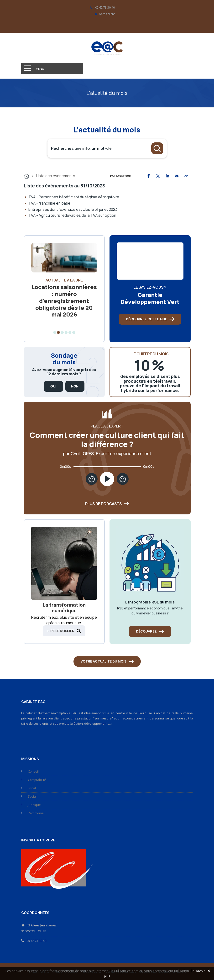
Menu (40, 69)
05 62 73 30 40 (37, 941)
